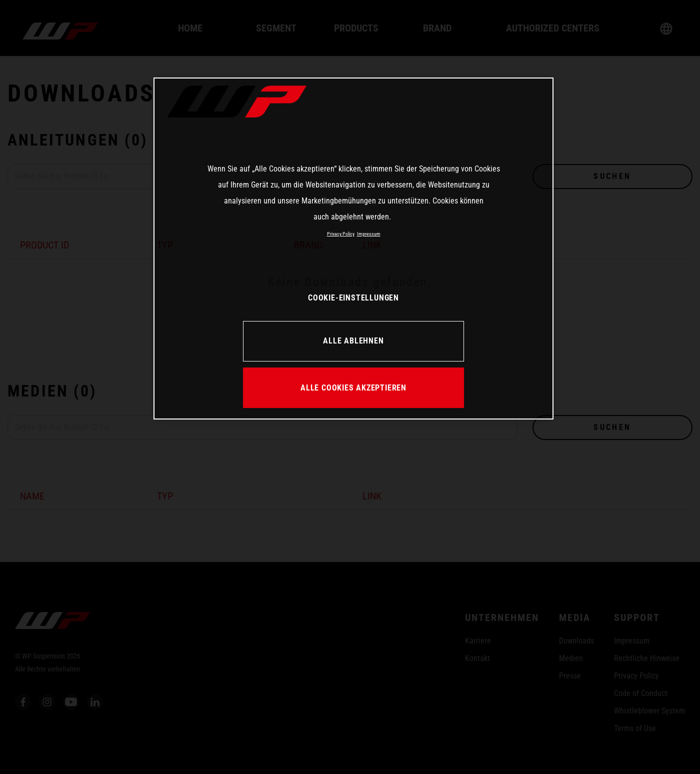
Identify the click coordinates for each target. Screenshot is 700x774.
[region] (353, 248)
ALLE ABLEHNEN (353, 341)
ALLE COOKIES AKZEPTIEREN (353, 388)
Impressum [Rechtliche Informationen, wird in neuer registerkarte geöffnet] (369, 234)
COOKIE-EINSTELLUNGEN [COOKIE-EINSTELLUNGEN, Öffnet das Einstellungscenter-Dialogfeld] (353, 298)
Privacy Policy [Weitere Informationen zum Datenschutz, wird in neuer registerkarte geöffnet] (341, 234)
